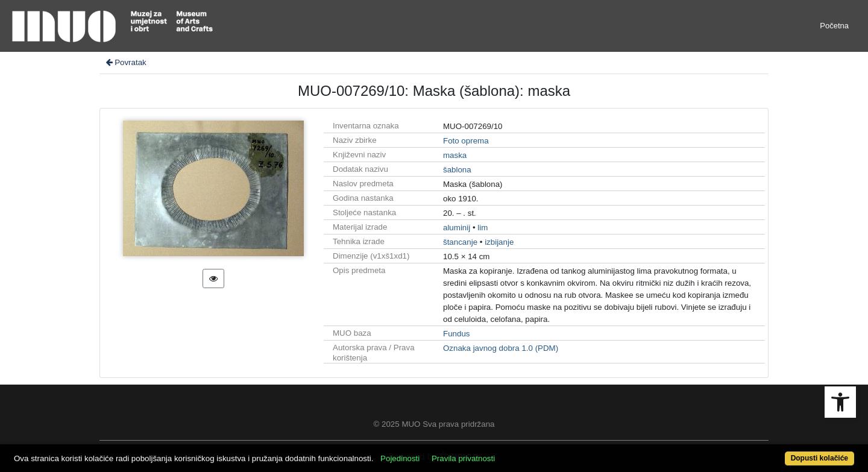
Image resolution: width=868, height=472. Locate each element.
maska (455, 155)
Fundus (456, 334)
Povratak (125, 62)
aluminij (457, 228)
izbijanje (499, 242)
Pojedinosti (400, 458)
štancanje (460, 242)
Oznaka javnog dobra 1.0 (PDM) (501, 348)
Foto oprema (466, 141)
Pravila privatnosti (463, 458)
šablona (457, 170)
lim (483, 228)
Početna (834, 26)
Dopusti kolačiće (819, 458)
